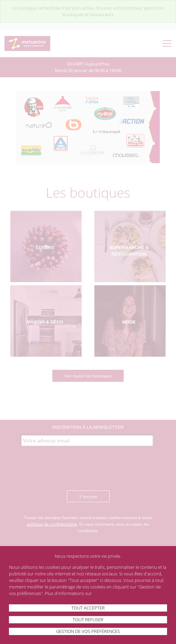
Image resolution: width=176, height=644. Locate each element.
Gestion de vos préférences (88, 631)
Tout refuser (88, 620)
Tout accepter (88, 608)
